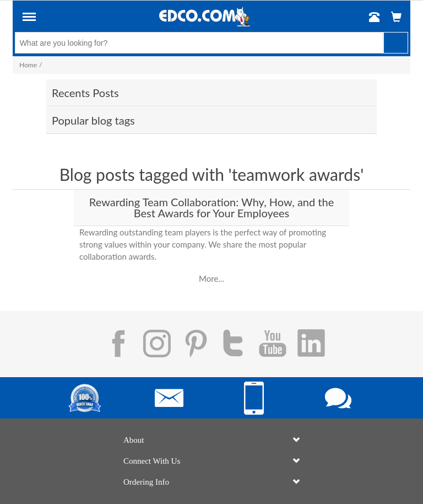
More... (211, 278)
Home (28, 65)
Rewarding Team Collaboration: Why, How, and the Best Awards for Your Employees (211, 207)
